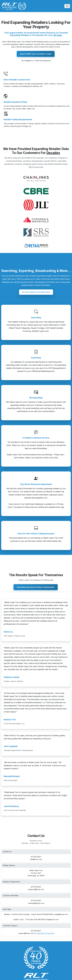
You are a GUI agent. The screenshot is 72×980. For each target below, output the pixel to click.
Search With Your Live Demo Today (36, 54)
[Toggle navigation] (67, 6)
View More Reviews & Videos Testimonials (36, 587)
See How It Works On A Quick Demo (36, 292)
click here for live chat (45, 933)
